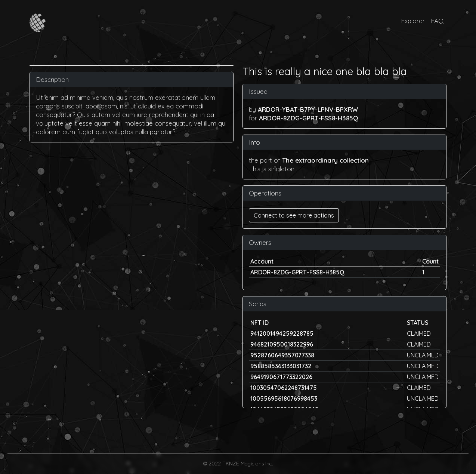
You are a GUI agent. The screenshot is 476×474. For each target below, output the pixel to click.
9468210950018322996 (282, 344)
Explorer (413, 21)
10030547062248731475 (284, 388)
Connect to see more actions (294, 215)
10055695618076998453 (284, 398)
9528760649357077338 (282, 355)
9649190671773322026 (281, 377)
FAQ (437, 21)
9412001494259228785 (282, 333)
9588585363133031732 (281, 366)
